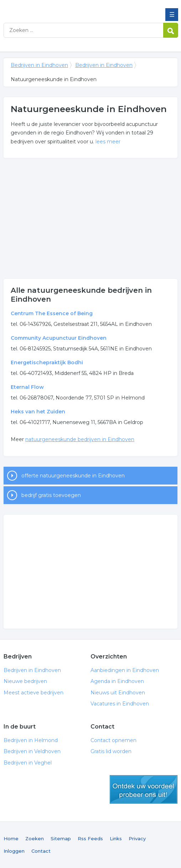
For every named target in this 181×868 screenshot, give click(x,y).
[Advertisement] (90, 218)
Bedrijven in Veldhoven (32, 751)
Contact (41, 851)
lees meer (108, 142)
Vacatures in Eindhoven (120, 704)
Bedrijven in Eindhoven (55, 8)
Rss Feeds (90, 838)
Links (116, 838)
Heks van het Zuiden (38, 412)
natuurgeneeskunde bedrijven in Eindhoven (80, 439)
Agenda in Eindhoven (117, 681)
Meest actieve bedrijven (33, 693)
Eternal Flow (27, 387)
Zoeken (35, 838)
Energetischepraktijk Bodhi (47, 362)
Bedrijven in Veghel (28, 763)
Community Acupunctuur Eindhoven (59, 338)
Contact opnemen (113, 740)
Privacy (137, 838)
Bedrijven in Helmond (31, 740)
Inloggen (14, 851)
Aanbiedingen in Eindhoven (125, 670)
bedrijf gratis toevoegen (51, 495)
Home (11, 838)
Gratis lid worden (111, 751)
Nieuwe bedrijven (25, 681)
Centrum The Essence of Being (52, 313)
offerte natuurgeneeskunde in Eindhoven (73, 476)
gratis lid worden (144, 789)
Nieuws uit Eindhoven (118, 693)
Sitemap (61, 838)
